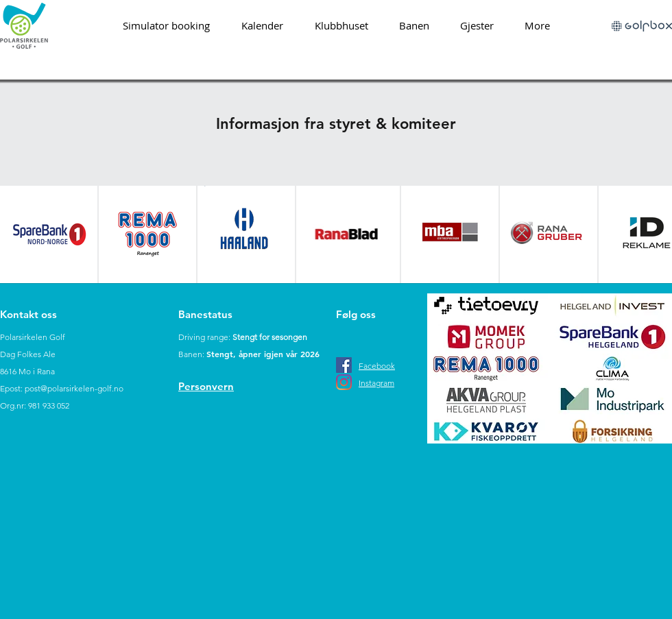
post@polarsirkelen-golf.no (74, 388)
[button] (414, 25)
